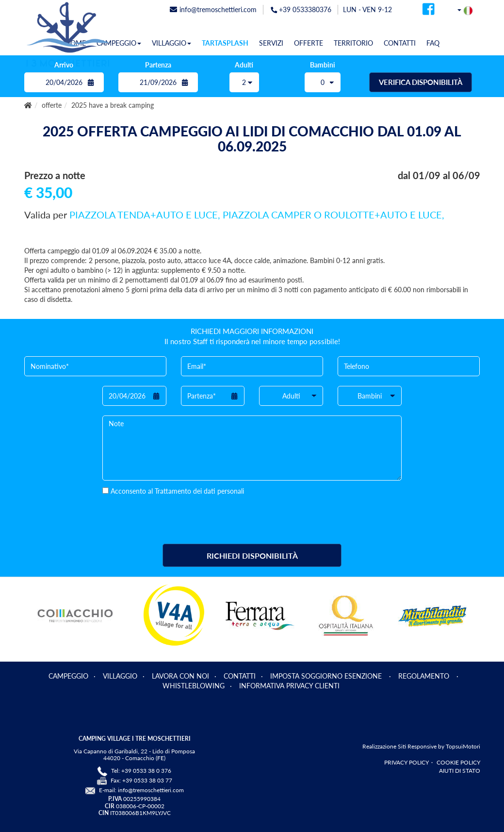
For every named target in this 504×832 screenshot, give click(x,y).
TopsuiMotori (463, 746)
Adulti (244, 65)
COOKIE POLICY (458, 762)
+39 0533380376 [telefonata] (301, 9)
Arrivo (64, 65)
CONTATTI (400, 43)
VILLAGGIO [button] (171, 43)
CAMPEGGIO (68, 676)
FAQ (433, 43)
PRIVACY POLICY (406, 762)
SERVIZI (271, 43)
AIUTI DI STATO (460, 771)
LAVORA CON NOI (180, 676)
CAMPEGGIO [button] (119, 43)
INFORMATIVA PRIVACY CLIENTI (289, 686)
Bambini (323, 65)
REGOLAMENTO (425, 676)
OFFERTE (309, 43)
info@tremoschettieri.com (151, 790)
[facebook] (429, 12)
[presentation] (176, 515)
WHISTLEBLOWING (194, 686)
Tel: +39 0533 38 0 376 (141, 771)
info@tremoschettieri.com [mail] (213, 9)
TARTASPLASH (225, 43)
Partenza (158, 65)
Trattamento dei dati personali (199, 491)
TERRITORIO (353, 43)
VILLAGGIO (120, 676)
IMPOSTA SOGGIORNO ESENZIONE (327, 676)
